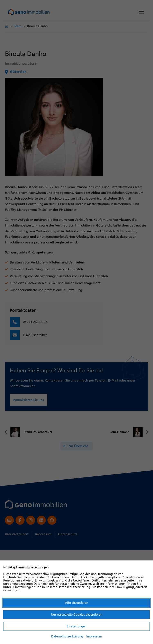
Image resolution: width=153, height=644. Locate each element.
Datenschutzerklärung (67, 636)
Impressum (94, 636)
